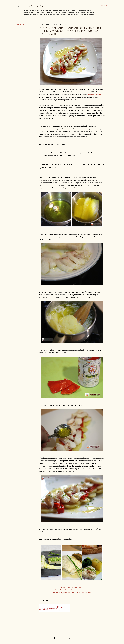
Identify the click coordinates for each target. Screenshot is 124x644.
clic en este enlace (94, 95)
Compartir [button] (21, 24)
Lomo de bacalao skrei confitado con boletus (72, 590)
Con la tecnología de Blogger (62, 638)
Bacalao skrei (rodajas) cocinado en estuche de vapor (72, 593)
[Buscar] (104, 6)
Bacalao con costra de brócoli (72, 587)
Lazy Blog (34, 6)
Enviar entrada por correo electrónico (55, 24)
